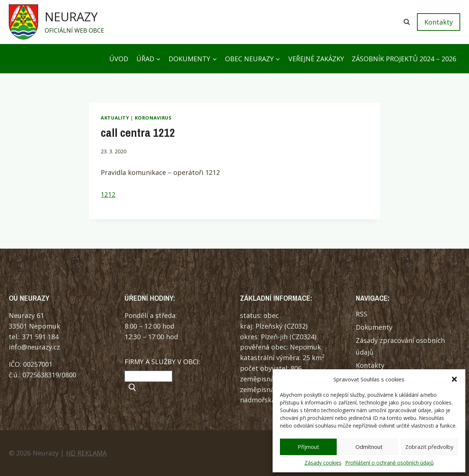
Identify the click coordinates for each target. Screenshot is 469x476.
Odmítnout (369, 447)
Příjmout (308, 447)
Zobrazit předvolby (429, 447)
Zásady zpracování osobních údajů (400, 346)
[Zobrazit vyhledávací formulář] (407, 22)
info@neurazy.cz (34, 347)
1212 (108, 195)
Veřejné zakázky (316, 59)
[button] (454, 379)
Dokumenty (374, 327)
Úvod (119, 59)
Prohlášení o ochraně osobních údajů (389, 463)
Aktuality (115, 118)
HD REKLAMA (86, 453)
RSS (361, 314)
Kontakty (439, 22)
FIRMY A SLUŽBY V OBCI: (162, 362)
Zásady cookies (323, 463)
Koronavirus (153, 118)
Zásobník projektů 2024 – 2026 (404, 59)
